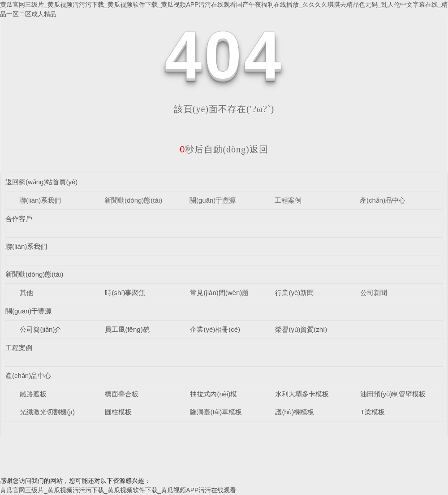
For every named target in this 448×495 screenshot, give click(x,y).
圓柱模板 (118, 412)
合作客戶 (19, 219)
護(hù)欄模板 (295, 412)
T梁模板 (372, 412)
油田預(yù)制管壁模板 (393, 394)
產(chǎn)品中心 (383, 200)
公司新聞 (374, 293)
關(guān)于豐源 (213, 200)
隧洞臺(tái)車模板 (216, 412)
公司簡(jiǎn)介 (41, 329)
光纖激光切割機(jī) (47, 412)
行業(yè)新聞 (294, 293)
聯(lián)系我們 (40, 200)
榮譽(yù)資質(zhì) (301, 329)
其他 (26, 293)
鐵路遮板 (33, 394)
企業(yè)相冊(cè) (215, 329)
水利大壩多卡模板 (302, 394)
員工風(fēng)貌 (127, 329)
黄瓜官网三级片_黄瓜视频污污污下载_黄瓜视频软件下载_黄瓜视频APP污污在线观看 (118, 490)
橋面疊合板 (122, 394)
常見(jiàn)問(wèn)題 (219, 293)
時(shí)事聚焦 (125, 293)
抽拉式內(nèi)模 (213, 394)
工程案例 (288, 200)
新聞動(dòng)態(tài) (133, 200)
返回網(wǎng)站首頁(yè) (41, 182)
